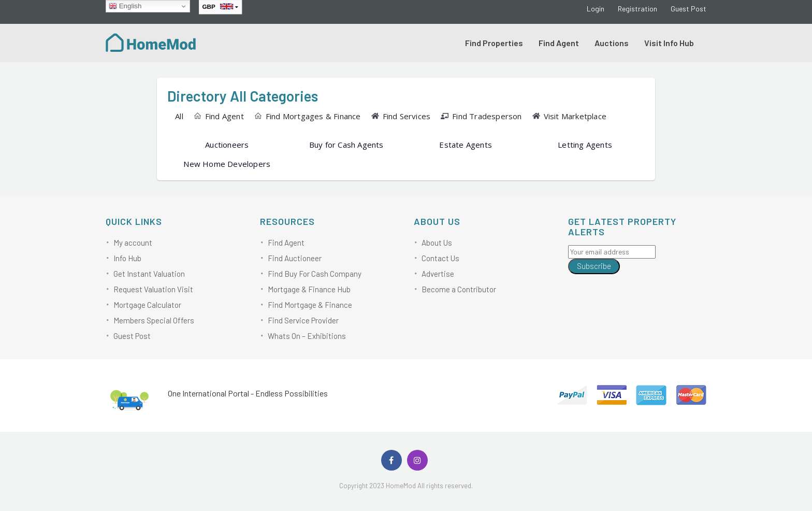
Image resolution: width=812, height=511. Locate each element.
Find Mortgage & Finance (310, 305)
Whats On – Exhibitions (307, 336)
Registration (637, 9)
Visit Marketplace (569, 116)
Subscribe (594, 266)
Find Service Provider (303, 320)
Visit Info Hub (669, 43)
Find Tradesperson (481, 116)
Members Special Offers (154, 320)
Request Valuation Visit (153, 289)
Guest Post (688, 9)
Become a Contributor (459, 289)
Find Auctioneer (295, 258)
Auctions (612, 43)
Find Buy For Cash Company (315, 274)
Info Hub (127, 258)
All (179, 116)
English (125, 6)
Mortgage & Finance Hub (309, 289)
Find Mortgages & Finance (308, 116)
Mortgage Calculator (147, 305)
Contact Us (440, 258)
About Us (437, 243)
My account (133, 243)
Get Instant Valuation (149, 274)
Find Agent (559, 43)
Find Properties (494, 43)
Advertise (438, 274)
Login (596, 9)
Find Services (401, 116)
